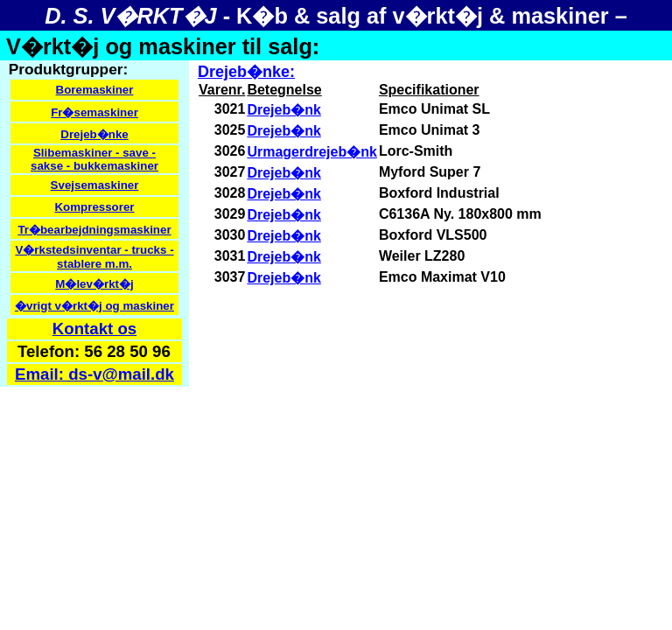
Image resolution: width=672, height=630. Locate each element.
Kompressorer (94, 207)
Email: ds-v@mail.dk (94, 374)
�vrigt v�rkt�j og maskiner (94, 306)
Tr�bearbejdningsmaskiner (94, 230)
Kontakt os (94, 329)
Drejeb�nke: (246, 72)
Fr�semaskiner (94, 112)
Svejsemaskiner (95, 185)
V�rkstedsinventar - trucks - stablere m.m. (94, 257)
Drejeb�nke (94, 134)
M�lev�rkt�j (94, 284)
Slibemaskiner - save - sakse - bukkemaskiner (94, 159)
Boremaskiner (95, 90)
